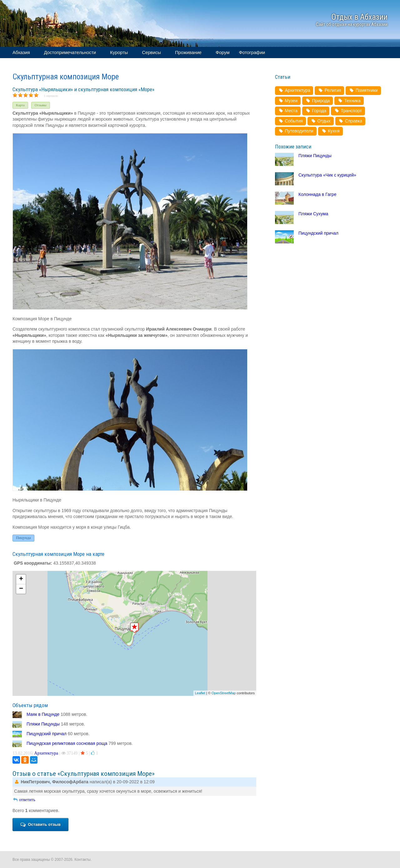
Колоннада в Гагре (317, 194)
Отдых (320, 121)
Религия (329, 90)
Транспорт (348, 111)
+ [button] (21, 579)
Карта (20, 105)
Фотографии (252, 52)
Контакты (82, 860)
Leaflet (200, 693)
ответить (24, 800)
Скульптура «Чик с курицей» (327, 175)
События (290, 121)
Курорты (119, 52)
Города (316, 111)
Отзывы (41, 105)
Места (288, 111)
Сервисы (151, 52)
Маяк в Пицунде (43, 714)
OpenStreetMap (224, 693)
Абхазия (21, 52)
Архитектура (46, 753)
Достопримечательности (70, 52)
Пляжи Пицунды (43, 724)
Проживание (188, 52)
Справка (350, 121)
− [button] (21, 589)
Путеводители (296, 131)
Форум (223, 52)
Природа (317, 101)
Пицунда (23, 538)
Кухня (330, 131)
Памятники (363, 90)
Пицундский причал (47, 734)
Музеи (288, 101)
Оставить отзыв (40, 825)
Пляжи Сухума (313, 214)
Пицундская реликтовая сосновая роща (67, 743)
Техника (349, 101)
